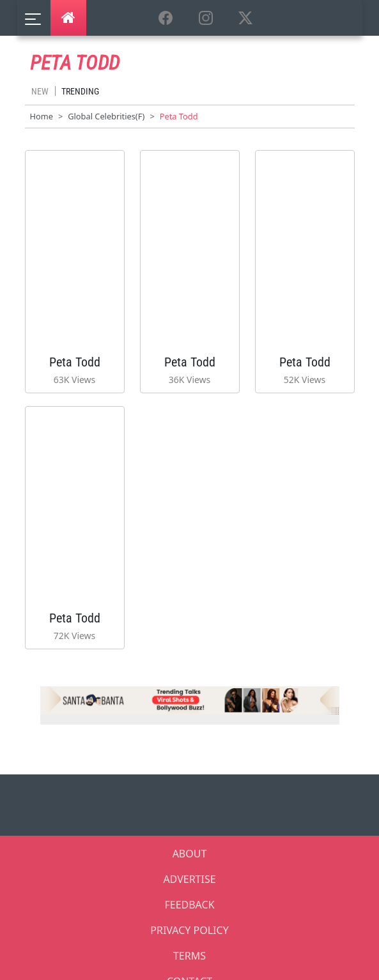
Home (42, 116)
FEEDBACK (189, 905)
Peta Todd (75, 362)
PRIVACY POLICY (189, 930)
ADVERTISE (189, 879)
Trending (80, 91)
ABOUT (190, 854)
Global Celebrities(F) (106, 116)
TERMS (189, 956)
